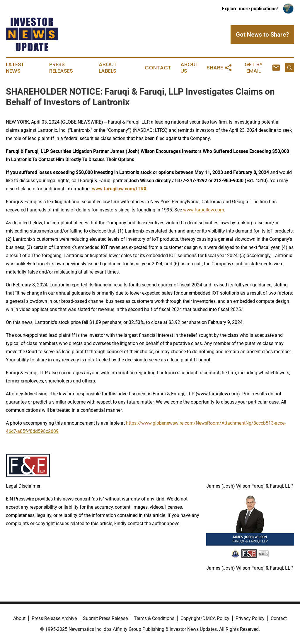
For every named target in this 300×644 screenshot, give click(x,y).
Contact (158, 68)
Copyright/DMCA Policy (205, 618)
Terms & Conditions (154, 618)
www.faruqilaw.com (204, 210)
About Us (190, 68)
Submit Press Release (105, 618)
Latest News (15, 68)
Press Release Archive (54, 618)
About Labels (108, 68)
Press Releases (61, 68)
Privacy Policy (250, 618)
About (19, 618)
